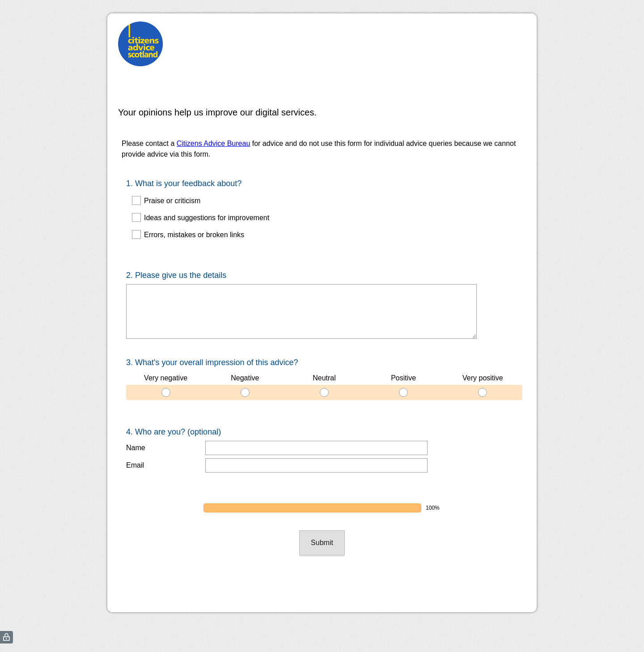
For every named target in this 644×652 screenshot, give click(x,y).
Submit (322, 515)
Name (136, 432)
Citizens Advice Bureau (214, 143)
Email (135, 449)
